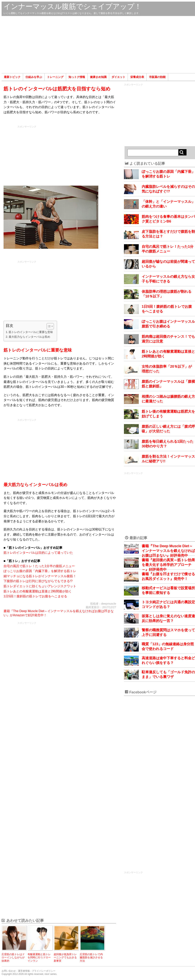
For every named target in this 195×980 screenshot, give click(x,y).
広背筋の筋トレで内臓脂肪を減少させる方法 (91, 958)
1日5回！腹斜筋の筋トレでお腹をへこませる (35, 596)
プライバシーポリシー (44, 971)
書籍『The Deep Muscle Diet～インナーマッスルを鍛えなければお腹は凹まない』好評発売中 (168, 551)
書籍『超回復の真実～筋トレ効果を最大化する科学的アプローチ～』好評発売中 (168, 565)
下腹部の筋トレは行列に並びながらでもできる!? (38, 581)
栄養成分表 (137, 77)
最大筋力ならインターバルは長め (29, 337)
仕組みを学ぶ (34, 77)
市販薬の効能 (157, 77)
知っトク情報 (77, 77)
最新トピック (12, 77)
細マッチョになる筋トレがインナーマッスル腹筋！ (40, 576)
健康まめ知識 (98, 77)
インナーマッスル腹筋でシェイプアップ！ (73, 6)
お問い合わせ (9, 971)
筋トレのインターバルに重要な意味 (31, 332)
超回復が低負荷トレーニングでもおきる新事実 (65, 958)
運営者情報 (24, 971)
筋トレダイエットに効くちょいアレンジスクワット (40, 586)
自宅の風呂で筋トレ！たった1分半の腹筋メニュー (39, 566)
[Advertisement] (98, 45)
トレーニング (55, 77)
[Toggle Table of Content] (48, 326)
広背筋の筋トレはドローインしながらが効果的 (13, 958)
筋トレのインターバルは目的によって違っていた (38, 553)
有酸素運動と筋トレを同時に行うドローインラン (39, 958)
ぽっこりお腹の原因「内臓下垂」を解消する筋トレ (40, 571)
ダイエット (118, 77)
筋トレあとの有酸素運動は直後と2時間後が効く (38, 591)
